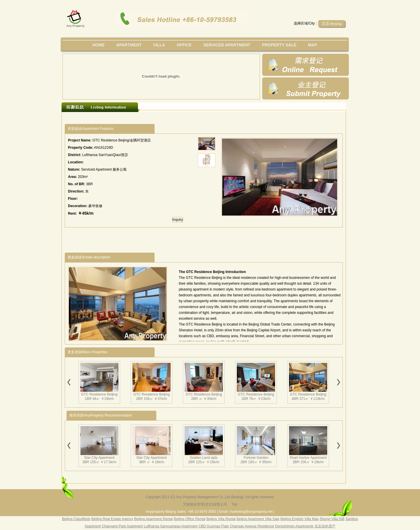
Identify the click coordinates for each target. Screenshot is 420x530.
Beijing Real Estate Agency (112, 519)
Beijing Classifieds (76, 519)
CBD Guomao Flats (213, 526)
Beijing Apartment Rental (153, 519)
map (313, 45)
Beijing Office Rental (190, 519)
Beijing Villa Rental (221, 519)
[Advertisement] (172, 118)
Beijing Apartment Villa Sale (258, 519)
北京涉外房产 (325, 526)
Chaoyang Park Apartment (122, 526)
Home (99, 45)
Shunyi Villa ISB (332, 519)
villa (159, 45)
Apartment (129, 45)
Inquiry (178, 220)
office (184, 45)
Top (234, 504)
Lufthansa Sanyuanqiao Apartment (171, 526)
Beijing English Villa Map (299, 519)
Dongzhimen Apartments (294, 526)
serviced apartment (227, 45)
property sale (279, 45)
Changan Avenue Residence (252, 526)
